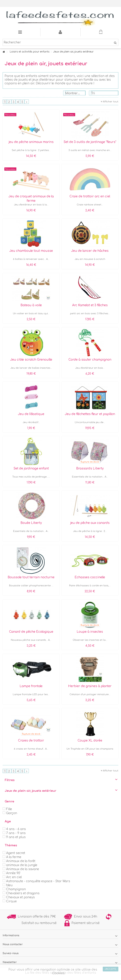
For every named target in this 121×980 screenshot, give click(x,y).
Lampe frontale (31, 686)
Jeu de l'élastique (31, 414)
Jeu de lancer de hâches (90, 251)
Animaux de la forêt (21, 861)
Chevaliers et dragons (23, 893)
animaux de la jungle (22, 865)
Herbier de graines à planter (90, 686)
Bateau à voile (31, 305)
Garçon (12, 813)
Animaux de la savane (23, 869)
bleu (9, 885)
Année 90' (13, 873)
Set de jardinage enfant (31, 468)
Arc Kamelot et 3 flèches (90, 305)
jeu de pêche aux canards (90, 523)
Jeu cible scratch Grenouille (31, 360)
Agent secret (16, 853)
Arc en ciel (14, 877)
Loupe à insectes (90, 632)
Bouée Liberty (31, 523)
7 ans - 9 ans (16, 833)
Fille (9, 809)
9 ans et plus (16, 837)
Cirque (11, 901)
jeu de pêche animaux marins (31, 142)
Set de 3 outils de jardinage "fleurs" (90, 142)
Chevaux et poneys (20, 897)
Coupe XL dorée (90, 741)
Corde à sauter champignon (90, 360)
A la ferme (14, 857)
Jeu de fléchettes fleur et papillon (90, 414)
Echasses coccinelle (90, 577)
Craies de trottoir (31, 741)
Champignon (16, 889)
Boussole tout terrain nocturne (31, 577)
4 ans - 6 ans (16, 829)
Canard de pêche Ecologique (31, 632)
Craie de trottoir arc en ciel (90, 196)
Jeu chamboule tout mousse (31, 251)
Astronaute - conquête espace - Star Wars (38, 881)
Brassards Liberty (90, 468)
